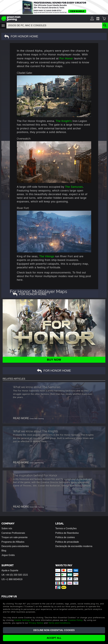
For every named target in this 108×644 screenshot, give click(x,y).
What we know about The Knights (36, 431)
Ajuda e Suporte (10, 570)
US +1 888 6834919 (12, 579)
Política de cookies (65, 537)
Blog (4, 551)
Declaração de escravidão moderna (74, 546)
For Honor (66, 58)
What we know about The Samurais (37, 387)
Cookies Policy (75, 620)
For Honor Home (21, 37)
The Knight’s (64, 121)
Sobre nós (7, 528)
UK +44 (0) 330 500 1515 (15, 575)
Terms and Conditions (59, 623)
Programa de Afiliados (13, 542)
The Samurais (74, 187)
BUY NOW (54, 360)
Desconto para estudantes (15, 546)
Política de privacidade (67, 542)
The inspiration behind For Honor (35, 475)
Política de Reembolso (67, 533)
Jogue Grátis (8, 555)
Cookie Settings (22, 620)
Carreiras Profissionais (13, 533)
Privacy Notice (36, 623)
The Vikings (47, 256)
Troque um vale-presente (14, 537)
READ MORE (21, 418)
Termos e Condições (66, 528)
